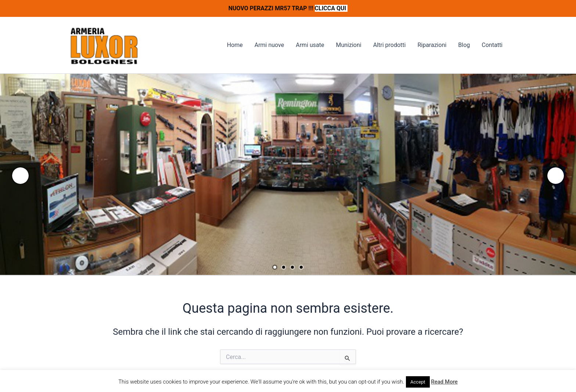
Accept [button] (418, 382)
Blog (464, 45)
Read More (444, 382)
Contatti (492, 45)
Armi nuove (269, 45)
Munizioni (348, 45)
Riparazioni (432, 45)
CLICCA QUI (331, 8)
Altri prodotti (390, 45)
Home (235, 45)
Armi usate (310, 45)
